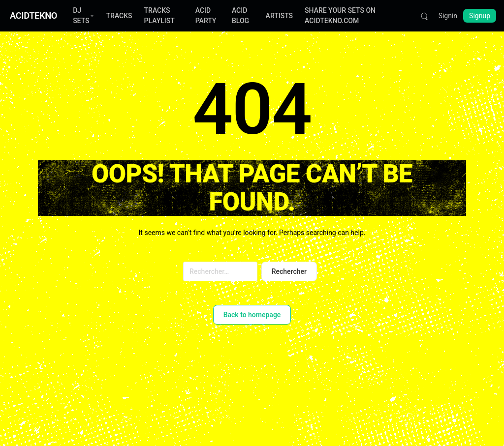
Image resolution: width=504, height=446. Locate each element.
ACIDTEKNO (33, 15)
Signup (480, 16)
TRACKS (119, 16)
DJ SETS (81, 15)
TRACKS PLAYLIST (159, 15)
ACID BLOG (240, 15)
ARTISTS (280, 16)
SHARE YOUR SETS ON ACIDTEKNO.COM (340, 15)
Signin (448, 16)
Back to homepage (252, 315)
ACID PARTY (206, 15)
